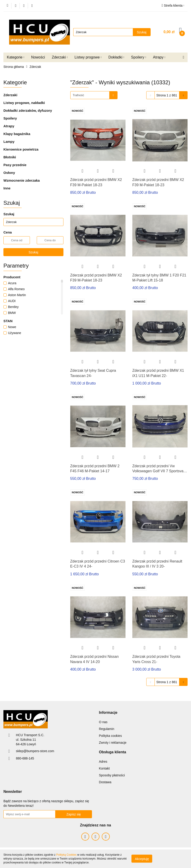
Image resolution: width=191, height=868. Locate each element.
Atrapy (159, 57)
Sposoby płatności (112, 775)
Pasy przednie (15, 165)
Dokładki (116, 57)
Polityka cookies (110, 736)
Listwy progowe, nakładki (24, 103)
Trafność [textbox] (78, 95)
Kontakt (104, 768)
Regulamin (107, 729)
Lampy (9, 142)
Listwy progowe (88, 57)
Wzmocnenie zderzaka (22, 180)
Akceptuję (142, 859)
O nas (103, 722)
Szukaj (33, 252)
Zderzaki (60, 57)
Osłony (9, 173)
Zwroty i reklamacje (113, 743)
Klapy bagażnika (17, 134)
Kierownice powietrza (21, 149)
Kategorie (16, 57)
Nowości (38, 57)
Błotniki (10, 157)
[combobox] (94, 95)
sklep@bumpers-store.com (35, 751)
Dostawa (105, 782)
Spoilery (139, 57)
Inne (7, 188)
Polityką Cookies (66, 855)
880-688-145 (25, 758)
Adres (103, 762)
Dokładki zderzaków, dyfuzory (28, 110)
